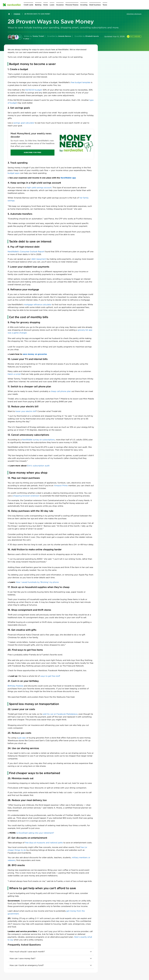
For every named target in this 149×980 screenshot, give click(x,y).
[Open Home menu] (46, 5)
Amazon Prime (61, 486)
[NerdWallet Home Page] (12, 5)
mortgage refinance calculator (38, 305)
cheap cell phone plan (61, 391)
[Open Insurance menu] (60, 5)
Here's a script (14, 374)
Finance (17, 14)
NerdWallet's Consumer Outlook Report (26, 252)
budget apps (14, 173)
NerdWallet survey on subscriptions (38, 440)
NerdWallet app (68, 178)
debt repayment (39, 259)
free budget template (81, 82)
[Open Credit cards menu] (28, 5)
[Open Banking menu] (38, 5)
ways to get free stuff (50, 676)
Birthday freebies (16, 686)
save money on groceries (35, 354)
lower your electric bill (26, 411)
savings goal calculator (24, 123)
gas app (22, 738)
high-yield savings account (39, 188)
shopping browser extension (26, 496)
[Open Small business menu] (95, 5)
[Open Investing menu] (84, 5)
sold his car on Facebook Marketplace (60, 714)
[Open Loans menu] (52, 5)
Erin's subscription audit (38, 466)
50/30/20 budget (34, 90)
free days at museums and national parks (44, 843)
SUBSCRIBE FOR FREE (32, 152)
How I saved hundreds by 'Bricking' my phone (37, 582)
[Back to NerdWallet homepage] (9, 14)
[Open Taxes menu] (105, 5)
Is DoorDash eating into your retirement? (35, 833)
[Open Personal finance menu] (72, 5)
